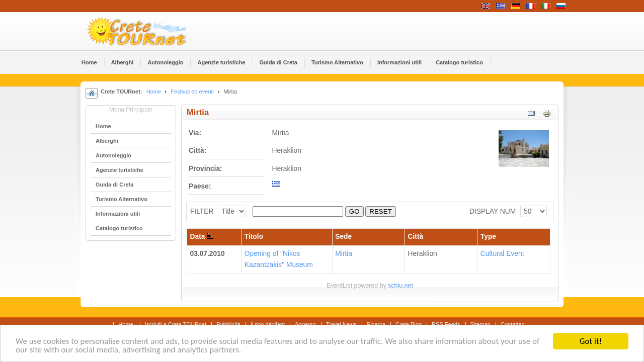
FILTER (202, 211)
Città (416, 237)
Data (202, 237)
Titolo (254, 237)
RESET (380, 211)
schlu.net (400, 286)
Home (154, 92)
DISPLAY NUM (493, 211)
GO (354, 211)
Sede (343, 237)
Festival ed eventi (192, 92)
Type (488, 237)
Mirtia (344, 254)
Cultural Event (502, 254)
